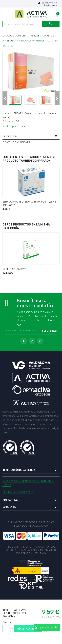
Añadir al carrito (28, 629)
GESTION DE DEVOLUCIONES (18, 492)
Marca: (6, 113)
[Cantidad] (6, 629)
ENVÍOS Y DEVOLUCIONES (16, 142)
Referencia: (8, 121)
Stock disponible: (12, 126)
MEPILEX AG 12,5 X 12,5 (14, 269)
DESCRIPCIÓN (10, 136)
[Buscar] (31, 24)
